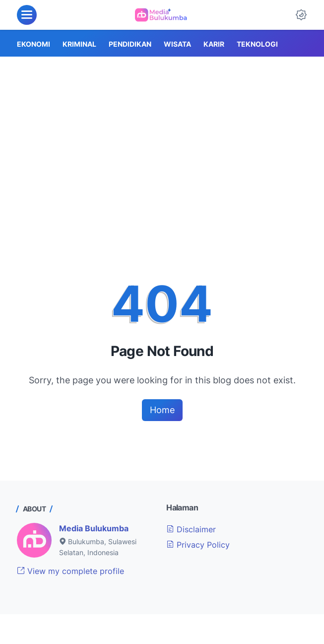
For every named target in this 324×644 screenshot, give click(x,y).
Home (162, 410)
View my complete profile (70, 571)
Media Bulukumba (94, 528)
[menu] (27, 15)
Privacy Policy (198, 545)
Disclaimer (191, 529)
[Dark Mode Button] (301, 15)
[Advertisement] (162, 131)
